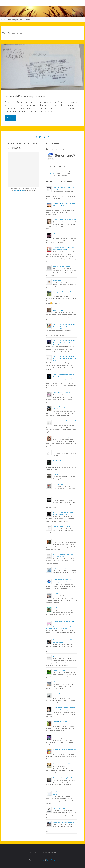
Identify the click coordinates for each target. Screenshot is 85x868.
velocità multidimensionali (61, 608)
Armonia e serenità (59, 670)
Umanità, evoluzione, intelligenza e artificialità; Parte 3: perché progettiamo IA (64, 326)
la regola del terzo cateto (61, 451)
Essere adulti (57, 280)
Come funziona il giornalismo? (62, 393)
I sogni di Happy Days (60, 568)
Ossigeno (56, 594)
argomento (56, 656)
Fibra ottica (56, 474)
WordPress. (51, 860)
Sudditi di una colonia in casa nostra (64, 220)
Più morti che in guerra (60, 808)
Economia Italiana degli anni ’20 (63, 778)
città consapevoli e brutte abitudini (64, 822)
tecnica (23, 191)
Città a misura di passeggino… (62, 437)
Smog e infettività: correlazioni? (63, 540)
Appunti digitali (58, 484)
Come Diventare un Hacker (61, 266)
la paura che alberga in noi (61, 694)
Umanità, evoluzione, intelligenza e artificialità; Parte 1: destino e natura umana (64, 358)
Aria (54, 682)
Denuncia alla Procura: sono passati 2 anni (25, 96)
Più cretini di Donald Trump (62, 526)
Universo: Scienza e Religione (62, 736)
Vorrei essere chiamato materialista (64, 750)
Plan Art (16, 191)
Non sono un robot (58, 166)
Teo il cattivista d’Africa (60, 722)
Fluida (42, 860)
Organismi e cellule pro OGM (62, 764)
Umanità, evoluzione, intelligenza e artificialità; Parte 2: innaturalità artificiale (64, 342)
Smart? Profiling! (58, 460)
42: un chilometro (58, 498)
